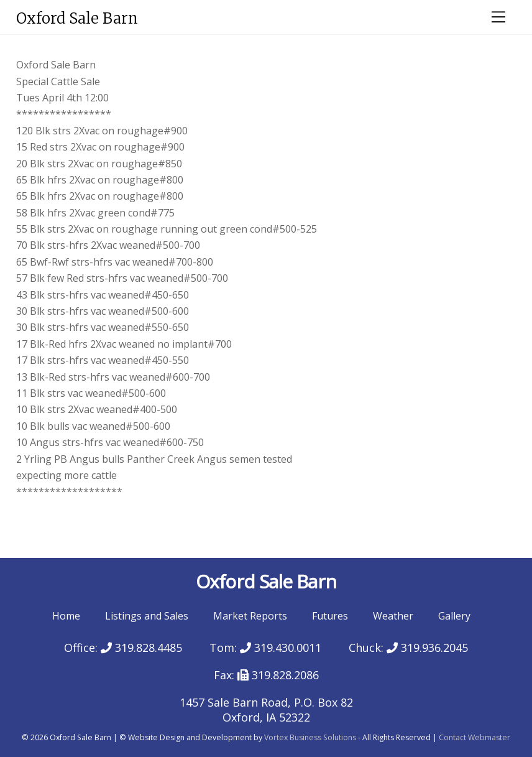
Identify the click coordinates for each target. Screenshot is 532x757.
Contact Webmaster (475, 737)
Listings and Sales (147, 616)
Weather (393, 616)
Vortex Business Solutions (310, 737)
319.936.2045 (427, 648)
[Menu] (498, 17)
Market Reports (250, 616)
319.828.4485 (141, 648)
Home (66, 616)
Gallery (454, 616)
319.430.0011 (281, 648)
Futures (330, 616)
